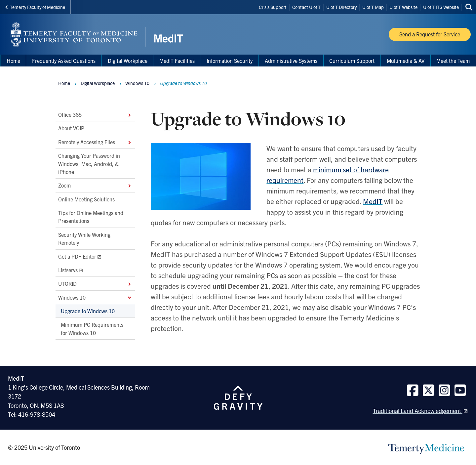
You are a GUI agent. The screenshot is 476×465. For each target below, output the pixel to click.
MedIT (373, 201)
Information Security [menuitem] (230, 61)
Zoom (95, 186)
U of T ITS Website (441, 7)
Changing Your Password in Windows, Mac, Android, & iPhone (89, 164)
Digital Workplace (128, 61)
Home (64, 83)
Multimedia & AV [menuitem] (406, 61)
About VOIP (71, 128)
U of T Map (373, 7)
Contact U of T (306, 7)
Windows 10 (95, 297)
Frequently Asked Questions (64, 61)
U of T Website (403, 7)
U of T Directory (341, 7)
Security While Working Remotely (84, 238)
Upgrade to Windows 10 (88, 311)
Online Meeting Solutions (86, 199)
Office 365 (95, 114)
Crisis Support (273, 7)
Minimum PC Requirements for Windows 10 (92, 329)
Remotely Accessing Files (95, 142)
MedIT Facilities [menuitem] (177, 61)
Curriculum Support (352, 61)
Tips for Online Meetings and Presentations (91, 217)
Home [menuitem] (13, 61)
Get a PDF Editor (77, 256)
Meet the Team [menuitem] (453, 61)
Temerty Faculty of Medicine (35, 7)
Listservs (68, 270)
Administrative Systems (291, 61)
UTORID (95, 284)
